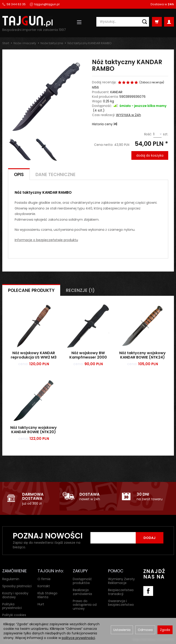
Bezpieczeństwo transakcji (121, 592)
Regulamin (11, 579)
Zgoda (165, 630)
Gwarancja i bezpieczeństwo (121, 603)
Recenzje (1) (80, 290)
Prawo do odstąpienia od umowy (85, 605)
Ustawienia (122, 630)
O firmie (44, 579)
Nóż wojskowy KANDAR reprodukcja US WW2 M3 (34, 355)
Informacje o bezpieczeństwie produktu (46, 240)
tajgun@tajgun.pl (45, 4)
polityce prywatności (78, 638)
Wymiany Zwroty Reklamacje (121, 581)
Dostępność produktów (82, 581)
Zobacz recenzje (152, 82)
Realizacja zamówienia (82, 592)
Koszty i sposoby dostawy (15, 595)
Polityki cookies (14, 615)
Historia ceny (104, 124)
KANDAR (116, 92)
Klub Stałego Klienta (47, 595)
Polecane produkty (31, 290)
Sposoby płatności (17, 586)
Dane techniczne (56, 175)
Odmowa (145, 630)
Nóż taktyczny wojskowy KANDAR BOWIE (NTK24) (142, 355)
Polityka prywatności (12, 606)
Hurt (41, 604)
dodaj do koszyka (150, 155)
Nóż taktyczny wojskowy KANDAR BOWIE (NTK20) (34, 430)
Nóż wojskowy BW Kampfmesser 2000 (88, 355)
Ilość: (148, 134)
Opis (19, 175)
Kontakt (44, 586)
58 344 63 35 (14, 4)
